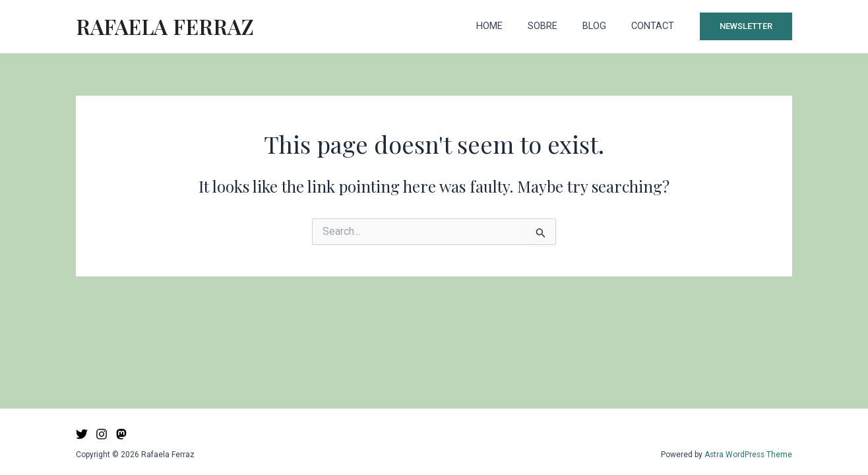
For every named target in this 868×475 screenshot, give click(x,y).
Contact (656, 26)
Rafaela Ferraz (165, 26)
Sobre (558, 26)
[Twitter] (82, 434)
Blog (604, 26)
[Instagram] (102, 434)
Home (511, 26)
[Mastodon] (121, 434)
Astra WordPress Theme (747, 455)
